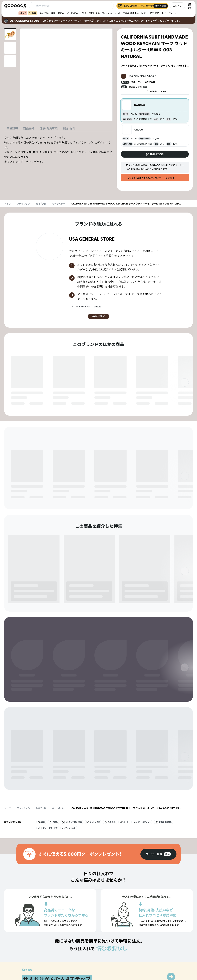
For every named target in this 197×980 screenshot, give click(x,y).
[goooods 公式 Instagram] (7, 961)
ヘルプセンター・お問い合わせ (129, 962)
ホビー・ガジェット (169, 13)
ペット (118, 13)
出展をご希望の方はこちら (127, 956)
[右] (185, 382)
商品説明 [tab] (12, 128)
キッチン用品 (73, 13)
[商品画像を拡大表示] (66, 75)
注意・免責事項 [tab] (49, 128)
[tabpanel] (58, 150)
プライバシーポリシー (168, 950)
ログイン (178, 6)
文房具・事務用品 (131, 13)
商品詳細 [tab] (29, 128)
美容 (53, 13)
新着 (32, 13)
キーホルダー (59, 204)
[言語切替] (190, 6)
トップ (7, 204)
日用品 (61, 13)
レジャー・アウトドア (150, 13)
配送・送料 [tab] (69, 128)
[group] (158, 678)
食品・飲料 (44, 13)
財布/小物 (41, 204)
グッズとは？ (121, 950)
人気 (23, 13)
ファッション (107, 13)
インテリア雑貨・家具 (90, 13)
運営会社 (161, 956)
